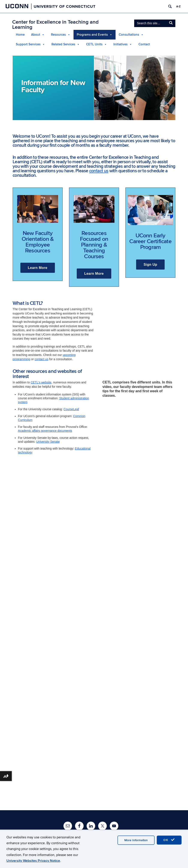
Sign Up (150, 265)
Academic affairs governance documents (45, 431)
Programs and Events (92, 35)
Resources (58, 35)
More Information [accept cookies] (136, 840)
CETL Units (94, 44)
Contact (144, 44)
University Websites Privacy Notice (33, 861)
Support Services (28, 44)
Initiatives (120, 44)
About (36, 35)
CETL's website (41, 382)
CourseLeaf (71, 409)
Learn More (38, 268)
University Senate (48, 442)
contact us (99, 171)
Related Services (63, 44)
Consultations (129, 35)
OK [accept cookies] (169, 840)
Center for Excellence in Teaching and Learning (55, 25)
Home (20, 35)
